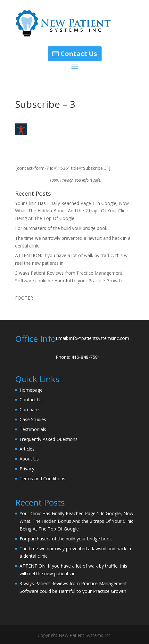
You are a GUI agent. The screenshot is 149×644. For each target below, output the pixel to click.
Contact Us (79, 54)
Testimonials (33, 429)
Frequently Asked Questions (49, 439)
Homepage (31, 390)
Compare (29, 409)
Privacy (27, 469)
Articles (27, 449)
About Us (29, 459)
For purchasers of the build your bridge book (61, 228)
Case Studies (33, 419)
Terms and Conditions (42, 479)
